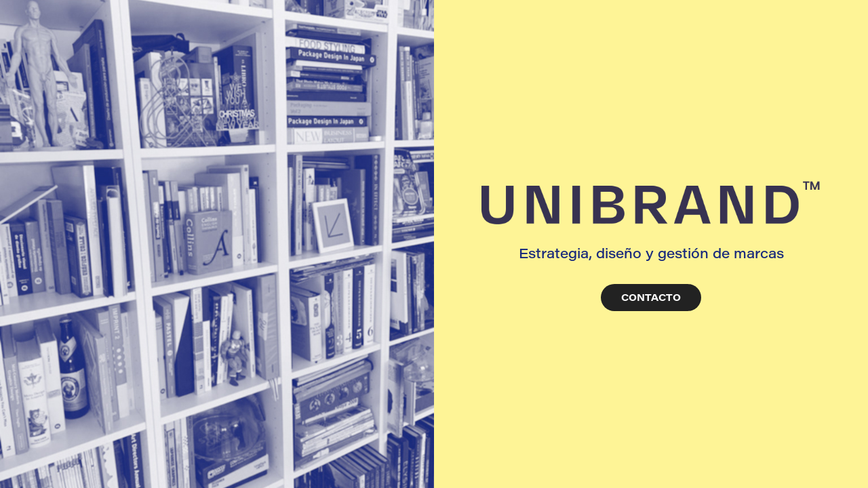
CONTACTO (651, 297)
